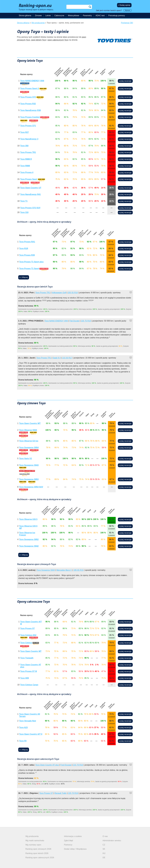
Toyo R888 (25, 166)
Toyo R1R (24, 248)
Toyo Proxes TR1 (28, 152)
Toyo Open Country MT (31, 651)
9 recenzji (112, 91)
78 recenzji (112, 155)
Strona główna (25, 16)
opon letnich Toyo (39, 40)
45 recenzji (112, 175)
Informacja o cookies (73, 836)
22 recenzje (112, 182)
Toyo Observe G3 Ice (29, 441)
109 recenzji (112, 100)
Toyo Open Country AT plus (47, 765)
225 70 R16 (73, 793)
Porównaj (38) (127, 23)
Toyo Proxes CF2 (28, 97)
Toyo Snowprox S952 (29, 539)
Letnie (48, 16)
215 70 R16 (78, 765)
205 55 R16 (73, 293)
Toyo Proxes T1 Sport (29, 269)
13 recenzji (111, 529)
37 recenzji (112, 168)
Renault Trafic (60, 793)
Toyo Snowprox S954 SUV (31, 487)
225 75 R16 (86, 321)
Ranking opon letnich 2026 (37, 853)
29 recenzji (112, 162)
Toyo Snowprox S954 (29, 448)
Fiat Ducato (74, 321)
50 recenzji (111, 271)
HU (104, 853)
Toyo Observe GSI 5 (28, 519)
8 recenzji (112, 113)
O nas (105, 836)
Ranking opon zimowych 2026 (38, 849)
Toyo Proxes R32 (28, 104)
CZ (104, 845)
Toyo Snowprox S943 (29, 465)
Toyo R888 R (26, 159)
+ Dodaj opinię (124, 5)
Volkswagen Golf (59, 293)
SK (104, 849)
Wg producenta (32, 836)
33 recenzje (111, 251)
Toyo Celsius (26, 643)
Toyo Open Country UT (31, 188)
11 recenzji (112, 667)
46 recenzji (112, 128)
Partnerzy (68, 845)
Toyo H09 (24, 678)
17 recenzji (112, 717)
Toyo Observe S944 (28, 430)
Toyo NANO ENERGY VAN (32, 81)
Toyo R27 (24, 132)
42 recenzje (112, 142)
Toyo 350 (24, 146)
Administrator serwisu (112, 841)
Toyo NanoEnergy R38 (30, 110)
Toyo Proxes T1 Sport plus (31, 262)
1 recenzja (112, 83)
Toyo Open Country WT (30, 423)
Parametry (87, 16)
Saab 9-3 (57, 358)
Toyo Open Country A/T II (31, 734)
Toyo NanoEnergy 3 (29, 139)
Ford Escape (66, 765)
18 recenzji (112, 120)
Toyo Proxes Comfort (30, 117)
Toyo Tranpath (27, 658)
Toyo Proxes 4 (27, 172)
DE (104, 858)
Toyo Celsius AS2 (28, 635)
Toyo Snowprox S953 (29, 479)
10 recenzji (112, 482)
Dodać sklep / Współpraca (75, 849)
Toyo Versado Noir (28, 721)
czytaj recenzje (125, 81)
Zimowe (38, 16)
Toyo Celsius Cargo (29, 685)
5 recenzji (112, 106)
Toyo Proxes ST (27, 628)
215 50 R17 (67, 358)
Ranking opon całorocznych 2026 (40, 858)
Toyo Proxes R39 (27, 255)
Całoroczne (59, 16)
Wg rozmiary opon (33, 845)
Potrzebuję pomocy (117, 16)
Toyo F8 (23, 741)
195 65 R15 (79, 570)
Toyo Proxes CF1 (28, 126)
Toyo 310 (24, 212)
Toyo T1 (24, 201)
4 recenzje (112, 426)
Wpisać (128, 10)
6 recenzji (112, 148)
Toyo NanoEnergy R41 (30, 194)
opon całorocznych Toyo (58, 40)
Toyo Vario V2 (25, 459)
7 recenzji (112, 468)
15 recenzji (112, 631)
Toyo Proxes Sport (29, 179)
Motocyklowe (73, 16)
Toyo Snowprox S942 (29, 546)
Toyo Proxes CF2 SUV (30, 208)
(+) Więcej (23, 277)
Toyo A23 (23, 727)
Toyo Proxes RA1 (27, 242)
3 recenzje (112, 135)
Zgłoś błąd (69, 841)
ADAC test (100, 16)
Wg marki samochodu (35, 841)
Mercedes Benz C (64, 570)
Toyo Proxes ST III (29, 671)
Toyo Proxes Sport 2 (29, 88)
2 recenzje (111, 264)
